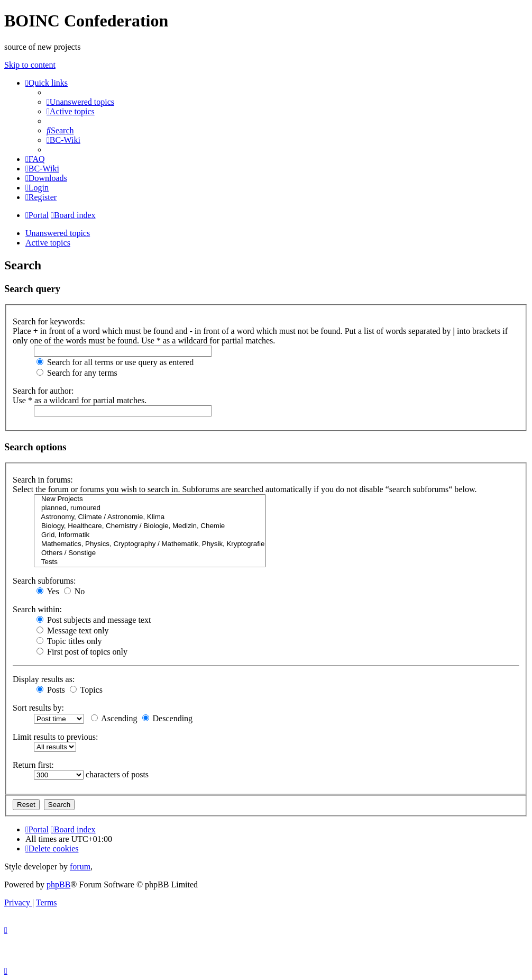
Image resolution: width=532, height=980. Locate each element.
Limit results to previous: (55, 737)
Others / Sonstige (150, 553)
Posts (51, 690)
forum (80, 866)
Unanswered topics (58, 233)
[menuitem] (80, 102)
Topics (86, 690)
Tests (150, 562)
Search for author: (43, 391)
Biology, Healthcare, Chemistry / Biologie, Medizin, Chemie (150, 526)
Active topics (48, 243)
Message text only (72, 630)
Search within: (37, 609)
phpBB (58, 884)
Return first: (33, 765)
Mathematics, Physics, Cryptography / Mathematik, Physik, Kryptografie (150, 544)
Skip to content (30, 65)
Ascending (114, 718)
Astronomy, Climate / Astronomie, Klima (150, 517)
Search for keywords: (49, 321)
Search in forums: (43, 480)
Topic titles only (69, 641)
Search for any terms (77, 373)
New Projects (150, 499)
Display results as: (44, 679)
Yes (48, 591)
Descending (168, 718)
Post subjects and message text (94, 620)
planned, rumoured (150, 508)
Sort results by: (38, 708)
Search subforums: (44, 581)
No (75, 591)
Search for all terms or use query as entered (115, 362)
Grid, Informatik (150, 535)
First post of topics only (82, 652)
